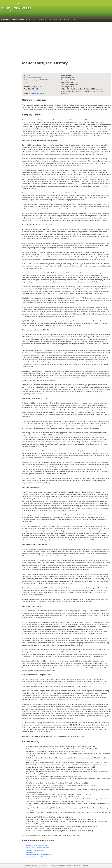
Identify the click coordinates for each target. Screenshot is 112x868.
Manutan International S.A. (35, 857)
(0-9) (28, 20)
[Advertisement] (66, 43)
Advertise (85, 866)
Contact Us (76, 866)
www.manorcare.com (38, 94)
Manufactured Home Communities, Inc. (39, 855)
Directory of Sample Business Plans (36, 866)
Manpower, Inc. (31, 852)
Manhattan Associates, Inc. (35, 850)
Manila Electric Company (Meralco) (37, 848)
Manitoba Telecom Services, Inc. (37, 846)
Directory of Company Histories (60, 866)
